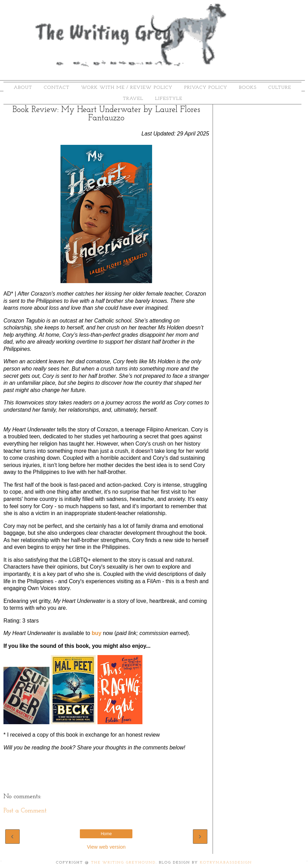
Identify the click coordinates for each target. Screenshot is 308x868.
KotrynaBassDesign (226, 863)
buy (96, 633)
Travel (133, 99)
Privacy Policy (206, 88)
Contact (57, 88)
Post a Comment (25, 811)
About (23, 88)
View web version (106, 847)
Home (106, 834)
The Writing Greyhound (124, 863)
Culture (280, 88)
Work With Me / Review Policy (127, 88)
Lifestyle (169, 99)
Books (248, 88)
